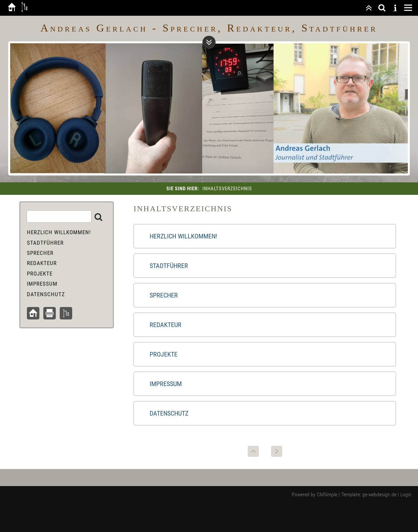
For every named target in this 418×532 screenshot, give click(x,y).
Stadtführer (169, 266)
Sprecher (164, 295)
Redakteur (166, 325)
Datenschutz (169, 413)
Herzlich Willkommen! (183, 236)
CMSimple (327, 494)
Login (406, 494)
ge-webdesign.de (379, 494)
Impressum (166, 384)
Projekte (164, 354)
